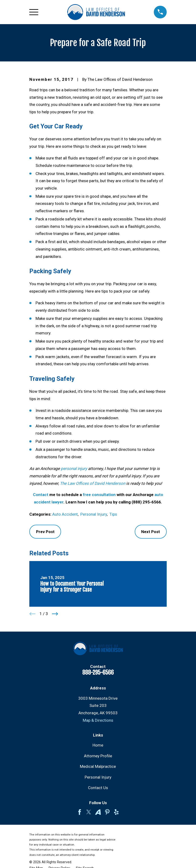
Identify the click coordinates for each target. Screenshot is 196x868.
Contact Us (98, 788)
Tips (113, 514)
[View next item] (55, 614)
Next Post (151, 532)
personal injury (74, 469)
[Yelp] (116, 812)
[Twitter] (89, 812)
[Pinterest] (107, 812)
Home (98, 745)
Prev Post (45, 532)
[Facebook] (80, 812)
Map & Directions (98, 720)
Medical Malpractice (98, 766)
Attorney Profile (98, 756)
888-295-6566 (98, 672)
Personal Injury (94, 514)
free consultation (99, 495)
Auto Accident (65, 514)
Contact (41, 495)
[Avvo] (98, 812)
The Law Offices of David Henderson (93, 483)
